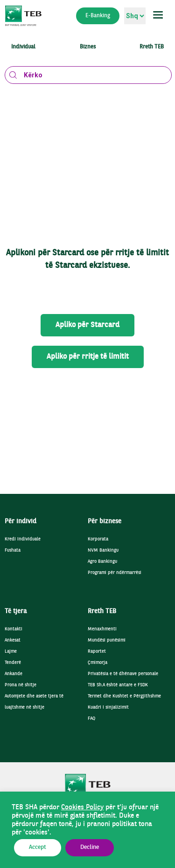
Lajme (11, 652)
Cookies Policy (82, 807)
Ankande (14, 674)
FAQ (91, 719)
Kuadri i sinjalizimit (108, 707)
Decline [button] (90, 847)
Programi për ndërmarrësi (115, 573)
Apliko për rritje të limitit (88, 357)
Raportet (97, 652)
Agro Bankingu (102, 562)
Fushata (13, 550)
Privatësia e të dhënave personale (123, 674)
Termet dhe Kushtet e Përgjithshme (124, 696)
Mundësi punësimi (107, 640)
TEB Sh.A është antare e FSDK (118, 685)
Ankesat (13, 640)
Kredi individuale (23, 539)
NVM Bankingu (103, 550)
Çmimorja (98, 663)
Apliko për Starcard (87, 325)
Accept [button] (38, 847)
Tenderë (13, 663)
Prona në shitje (21, 685)
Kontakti (14, 629)
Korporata (98, 539)
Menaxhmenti (102, 629)
